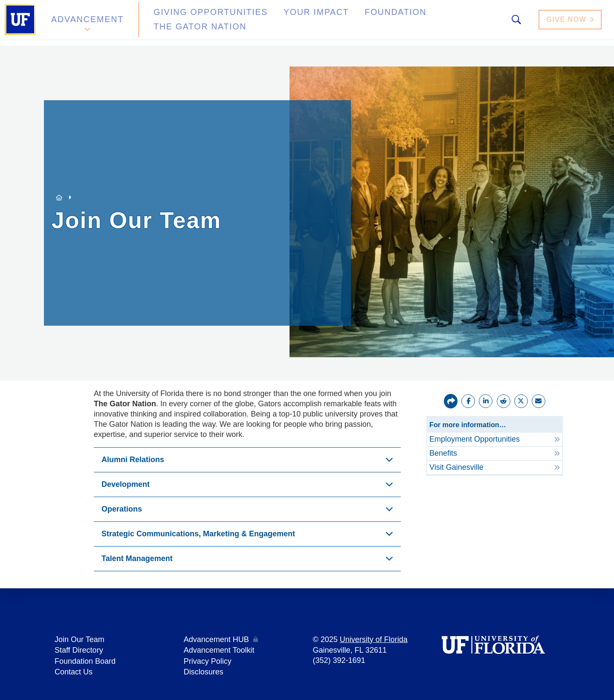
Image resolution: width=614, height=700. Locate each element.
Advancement (87, 23)
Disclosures (204, 670)
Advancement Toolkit (219, 650)
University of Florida (374, 639)
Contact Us (74, 670)
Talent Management (137, 558)
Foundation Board (85, 660)
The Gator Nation (432, 23)
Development (126, 484)
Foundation (352, 23)
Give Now (571, 23)
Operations (122, 509)
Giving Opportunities (194, 23)
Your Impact (284, 23)
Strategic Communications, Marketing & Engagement (198, 534)
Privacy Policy (208, 660)
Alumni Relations (133, 460)
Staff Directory (79, 650)
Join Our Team (80, 639)
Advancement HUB (216, 639)
